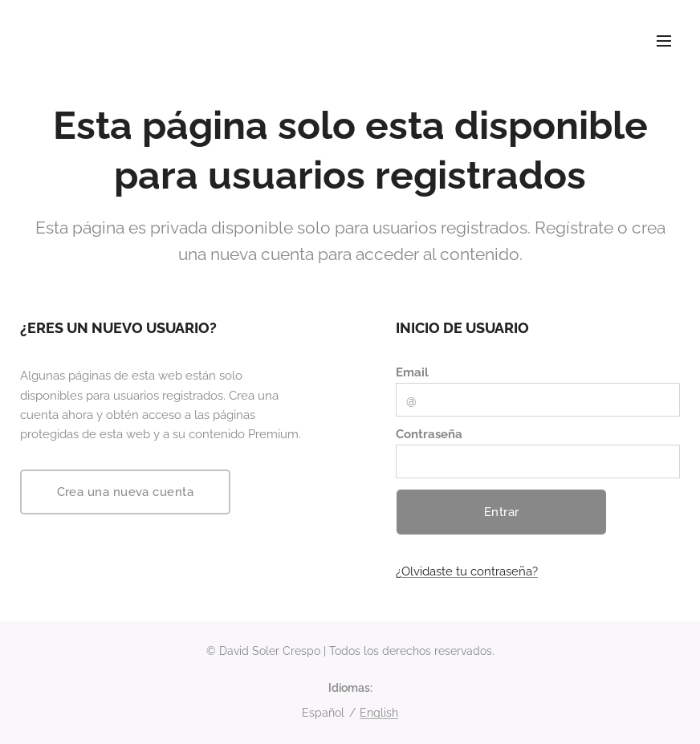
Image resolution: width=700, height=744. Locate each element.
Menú (664, 41)
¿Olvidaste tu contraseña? (467, 572)
